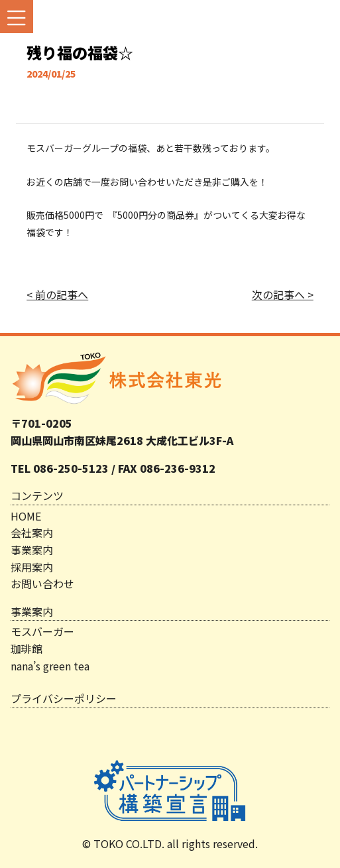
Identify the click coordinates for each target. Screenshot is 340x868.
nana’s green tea (50, 666)
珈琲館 (27, 649)
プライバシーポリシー (64, 698)
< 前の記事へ (57, 294)
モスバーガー (42, 631)
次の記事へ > (283, 294)
